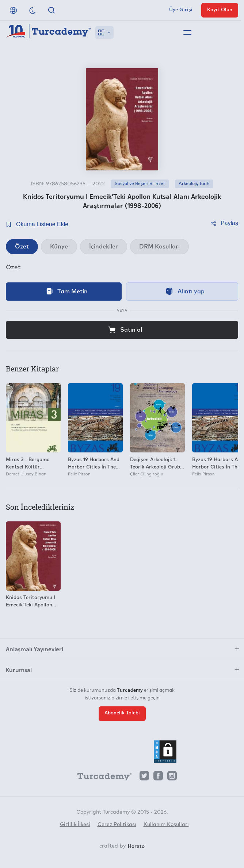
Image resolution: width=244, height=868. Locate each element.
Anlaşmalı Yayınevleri (35, 649)
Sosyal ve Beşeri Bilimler (140, 184)
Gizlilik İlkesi (75, 825)
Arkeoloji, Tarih (194, 184)
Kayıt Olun (220, 10)
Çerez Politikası (117, 825)
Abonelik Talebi (122, 713)
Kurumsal (19, 670)
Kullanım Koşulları (166, 825)
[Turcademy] (101, 778)
